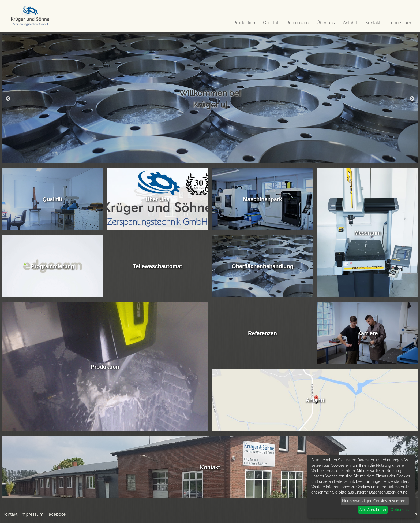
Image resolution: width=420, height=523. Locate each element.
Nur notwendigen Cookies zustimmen (375, 501)
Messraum (368, 233)
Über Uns (158, 199)
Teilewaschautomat (157, 266)
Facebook (56, 514)
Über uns (326, 23)
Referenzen (297, 23)
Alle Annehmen (373, 510)
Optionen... (400, 510)
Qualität (271, 23)
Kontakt (373, 23)
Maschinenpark (262, 199)
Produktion (244, 23)
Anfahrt (350, 23)
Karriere (368, 333)
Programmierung (52, 266)
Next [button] (412, 99)
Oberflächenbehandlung (262, 266)
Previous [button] (8, 99)
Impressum (400, 23)
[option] (210, 99)
